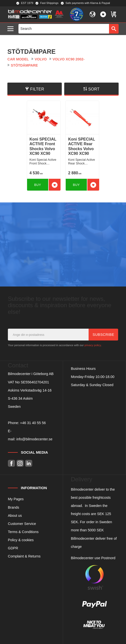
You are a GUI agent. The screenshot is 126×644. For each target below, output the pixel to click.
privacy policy (93, 345)
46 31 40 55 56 (34, 423)
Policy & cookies (21, 540)
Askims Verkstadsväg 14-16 (30, 390)
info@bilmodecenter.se (34, 439)
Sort (94, 89)
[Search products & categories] (64, 29)
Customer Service (22, 524)
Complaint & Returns (24, 556)
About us (15, 516)
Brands (14, 507)
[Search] (114, 29)
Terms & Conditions (23, 532)
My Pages (16, 499)
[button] (12, 29)
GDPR (13, 548)
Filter (37, 89)
